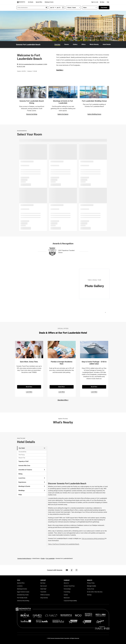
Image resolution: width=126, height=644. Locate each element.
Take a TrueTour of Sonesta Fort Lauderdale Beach (64, 544)
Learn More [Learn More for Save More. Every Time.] (29, 392)
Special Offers (39, 2)
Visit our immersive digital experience (93, 539)
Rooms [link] (67, 44)
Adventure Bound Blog (23, 601)
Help (108, 2)
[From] (52, 8)
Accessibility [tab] (22, 452)
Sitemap (89, 595)
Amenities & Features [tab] (32, 470)
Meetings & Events (49, 2)
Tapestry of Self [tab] (23, 461)
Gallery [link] (75, 44)
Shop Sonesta (44, 598)
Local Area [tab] (32, 478)
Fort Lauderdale (50, 558)
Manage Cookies (92, 586)
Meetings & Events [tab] (32, 486)
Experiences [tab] (32, 482)
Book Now (29, 387)
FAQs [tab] (20, 495)
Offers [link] (84, 44)
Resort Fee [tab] (22, 458)
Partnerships (67, 589)
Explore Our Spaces (63, 114)
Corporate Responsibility (70, 601)
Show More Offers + (63, 400)
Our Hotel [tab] (32, 448)
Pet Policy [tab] (22, 455)
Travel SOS (43, 592)
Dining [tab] (20, 474)
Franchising (67, 592)
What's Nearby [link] (94, 44)
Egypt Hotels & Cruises (23, 592)
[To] (59, 8)
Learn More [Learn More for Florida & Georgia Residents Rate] (62, 392)
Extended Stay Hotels (23, 595)
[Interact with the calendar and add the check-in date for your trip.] (63, 8)
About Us (66, 583)
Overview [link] (57, 44)
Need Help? (43, 589)
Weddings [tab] (32, 490)
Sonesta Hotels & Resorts (24, 558)
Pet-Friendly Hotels (22, 598)
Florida (43, 558)
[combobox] (32, 8)
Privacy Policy (91, 583)
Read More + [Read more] (60, 70)
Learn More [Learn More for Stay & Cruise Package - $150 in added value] (94, 392)
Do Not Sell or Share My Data (95, 592)
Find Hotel (104, 8)
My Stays (102, 2)
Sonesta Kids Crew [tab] (24, 466)
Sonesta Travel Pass (69, 586)
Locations (20, 586)
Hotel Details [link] (107, 44)
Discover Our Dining (32, 114)
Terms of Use (91, 589)
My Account (44, 586)
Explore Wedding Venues (94, 114)
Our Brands (31, 2)
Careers (66, 595)
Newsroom (67, 598)
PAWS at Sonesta (45, 595)
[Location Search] (32, 8)
